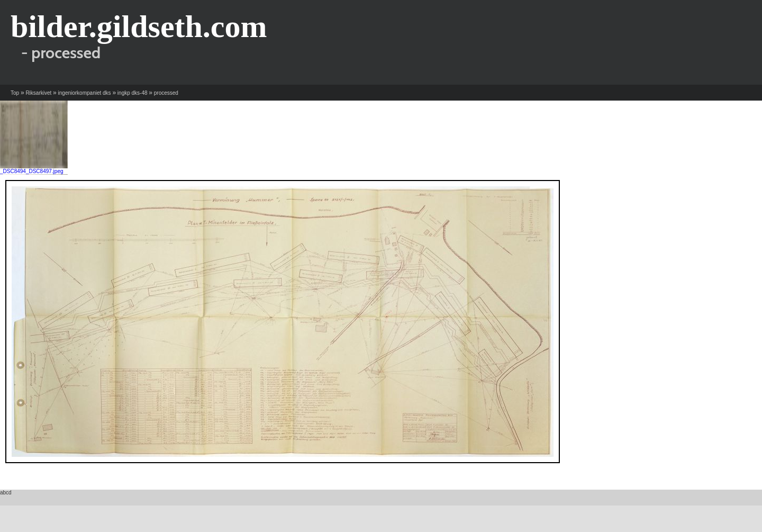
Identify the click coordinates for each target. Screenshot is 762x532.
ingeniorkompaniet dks (85, 93)
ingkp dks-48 (133, 93)
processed (166, 93)
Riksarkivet (38, 93)
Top (15, 93)
